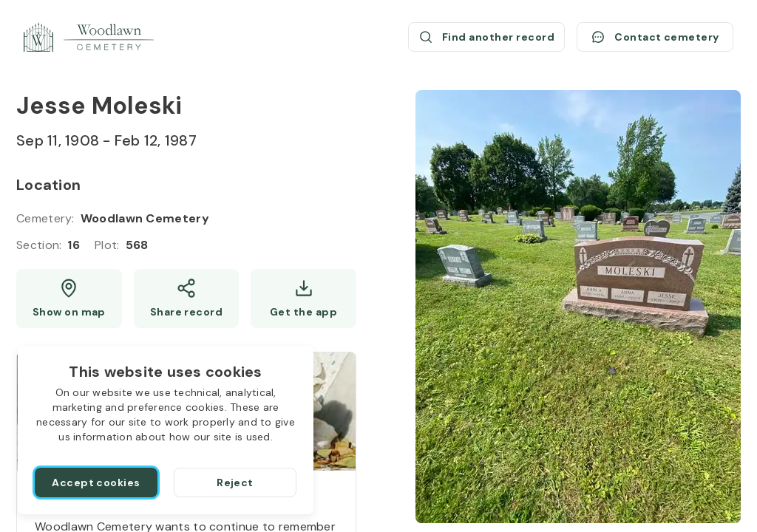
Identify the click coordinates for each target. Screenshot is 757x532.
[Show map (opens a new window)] (69, 299)
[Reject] (235, 482)
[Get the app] (303, 299)
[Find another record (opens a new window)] (486, 37)
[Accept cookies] (96, 482)
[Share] (187, 299)
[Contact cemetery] (655, 37)
